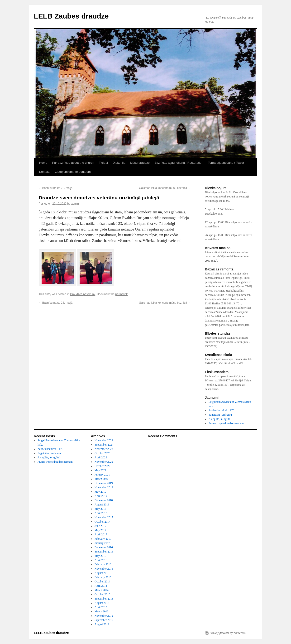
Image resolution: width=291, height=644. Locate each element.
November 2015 (104, 569)
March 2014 (101, 590)
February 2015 (103, 577)
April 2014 (101, 586)
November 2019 (104, 487)
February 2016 (103, 564)
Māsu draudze (140, 163)
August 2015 (102, 573)
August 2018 (102, 505)
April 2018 (101, 513)
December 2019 (104, 483)
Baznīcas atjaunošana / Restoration (179, 163)
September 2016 (104, 552)
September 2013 (104, 599)
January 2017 (102, 543)
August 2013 (102, 603)
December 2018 (104, 500)
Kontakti (45, 172)
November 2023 (104, 449)
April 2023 (101, 457)
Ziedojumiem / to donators (73, 172)
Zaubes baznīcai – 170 (221, 410)
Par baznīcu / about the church (73, 163)
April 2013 (101, 607)
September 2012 (104, 620)
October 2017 (102, 522)
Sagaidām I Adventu (220, 415)
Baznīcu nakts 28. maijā (56, 188)
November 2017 (104, 517)
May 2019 (100, 492)
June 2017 (100, 526)
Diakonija (119, 163)
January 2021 (102, 475)
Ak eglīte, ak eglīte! (220, 419)
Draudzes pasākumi (83, 294)
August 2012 (102, 624)
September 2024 (104, 445)
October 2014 (102, 582)
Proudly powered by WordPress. (228, 633)
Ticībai (103, 163)
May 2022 (100, 470)
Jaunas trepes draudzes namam (226, 423)
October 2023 (102, 453)
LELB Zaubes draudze (71, 16)
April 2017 (101, 534)
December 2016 (104, 547)
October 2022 (102, 466)
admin (75, 204)
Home (43, 163)
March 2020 (101, 479)
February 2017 (103, 539)
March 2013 (101, 611)
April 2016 (101, 560)
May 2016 (100, 556)
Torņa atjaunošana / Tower (226, 163)
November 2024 (104, 440)
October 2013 (102, 594)
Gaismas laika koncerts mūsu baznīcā (165, 188)
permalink (121, 294)
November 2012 (104, 616)
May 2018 (100, 509)
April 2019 (101, 496)
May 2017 (100, 530)
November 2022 (104, 462)
